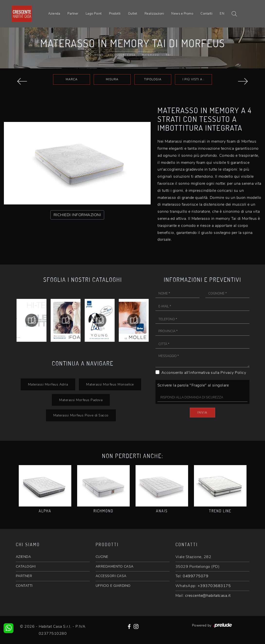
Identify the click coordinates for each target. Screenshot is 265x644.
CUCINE (102, 557)
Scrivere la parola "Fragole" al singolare (193, 385)
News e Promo (182, 14)
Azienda (54, 14)
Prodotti (115, 14)
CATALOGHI (26, 566)
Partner (73, 14)
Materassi (151, 55)
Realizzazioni (154, 14)
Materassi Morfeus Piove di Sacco (81, 415)
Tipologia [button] (153, 79)
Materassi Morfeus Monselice (110, 384)
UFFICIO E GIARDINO (113, 586)
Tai (168, 55)
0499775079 (196, 576)
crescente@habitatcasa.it (208, 596)
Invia (202, 413)
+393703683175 (214, 586)
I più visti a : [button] (193, 79)
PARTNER (24, 576)
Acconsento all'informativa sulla (204, 373)
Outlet (133, 14)
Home (99, 55)
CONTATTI (24, 586)
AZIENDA (23, 557)
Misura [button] (112, 79)
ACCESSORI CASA (111, 576)
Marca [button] (72, 79)
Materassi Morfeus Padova (81, 400)
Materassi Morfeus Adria (48, 384)
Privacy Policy (233, 373)
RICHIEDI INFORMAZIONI (77, 215)
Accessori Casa (122, 55)
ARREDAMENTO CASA (115, 566)
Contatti (206, 14)
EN (222, 14)
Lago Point (94, 14)
